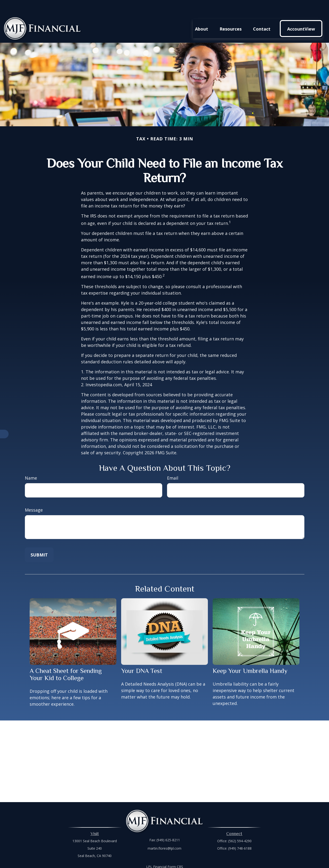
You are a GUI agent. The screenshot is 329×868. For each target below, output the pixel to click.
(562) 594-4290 (240, 827)
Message (34, 496)
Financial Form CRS (168, 852)
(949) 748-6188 (240, 834)
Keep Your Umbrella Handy (250, 656)
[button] (202, 14)
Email (173, 464)
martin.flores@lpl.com (164, 834)
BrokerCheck (214, 861)
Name (31, 464)
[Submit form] (39, 540)
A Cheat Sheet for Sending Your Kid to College (66, 660)
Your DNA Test (142, 656)
